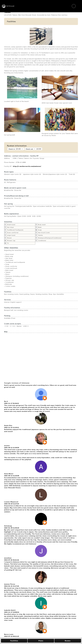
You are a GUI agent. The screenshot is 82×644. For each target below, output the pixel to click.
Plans (41, 641)
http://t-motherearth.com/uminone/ (27, 166)
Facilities (14, 641)
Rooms (68, 641)
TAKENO (7, 13)
